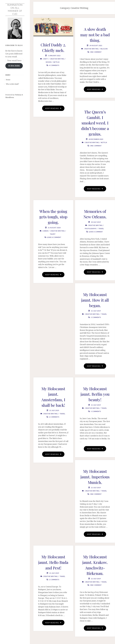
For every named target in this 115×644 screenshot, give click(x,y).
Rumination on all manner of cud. (15, 10)
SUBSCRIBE (14, 66)
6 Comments (54, 418)
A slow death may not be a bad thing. (95, 35)
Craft (45, 59)
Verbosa (18, 95)
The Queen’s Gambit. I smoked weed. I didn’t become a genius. (95, 123)
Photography (90, 229)
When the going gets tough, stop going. (53, 217)
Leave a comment (54, 238)
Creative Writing (57, 59)
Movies (49, 62)
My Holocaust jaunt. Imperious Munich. (95, 477)
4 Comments (54, 65)
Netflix (57, 62)
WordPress (10, 97)
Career (45, 231)
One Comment (96, 52)
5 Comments (96, 412)
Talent (53, 234)
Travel (101, 229)
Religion (104, 49)
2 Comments (96, 318)
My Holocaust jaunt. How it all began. (95, 300)
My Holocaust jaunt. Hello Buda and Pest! (53, 563)
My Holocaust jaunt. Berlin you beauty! (95, 395)
